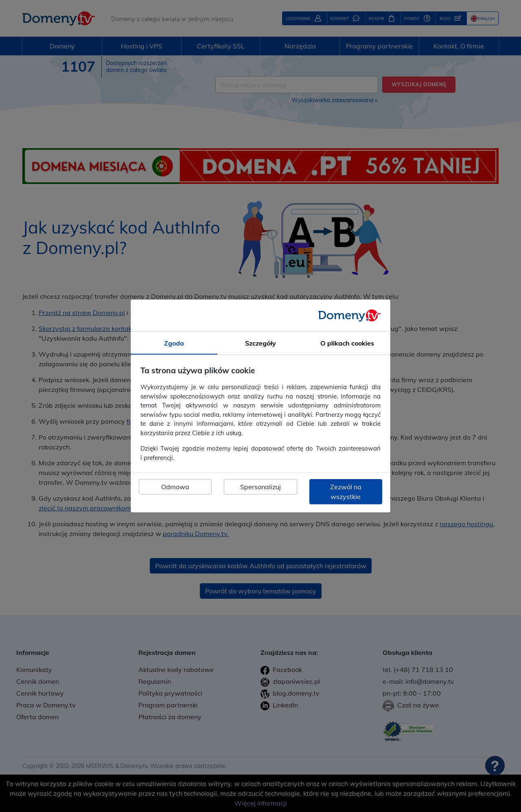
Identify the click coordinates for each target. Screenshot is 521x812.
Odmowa (175, 487)
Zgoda (174, 343)
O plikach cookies (347, 343)
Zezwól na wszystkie (346, 492)
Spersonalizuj (260, 487)
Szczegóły (260, 343)
